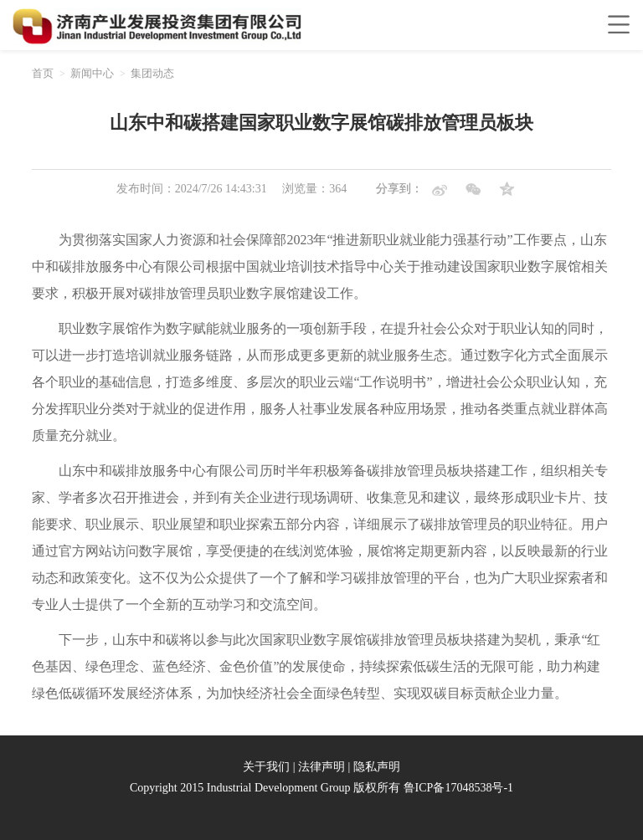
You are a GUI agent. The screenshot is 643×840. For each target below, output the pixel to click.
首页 (43, 73)
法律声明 (321, 767)
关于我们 (266, 767)
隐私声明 (377, 767)
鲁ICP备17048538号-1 (458, 788)
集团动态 (152, 73)
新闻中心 (92, 73)
